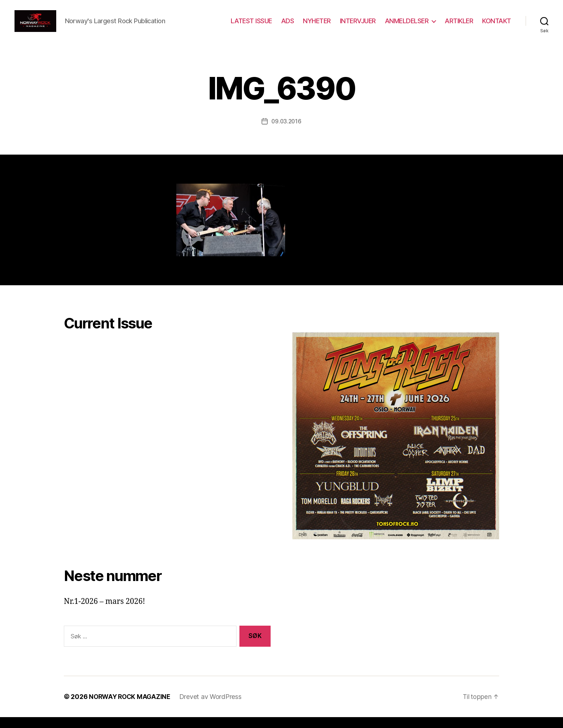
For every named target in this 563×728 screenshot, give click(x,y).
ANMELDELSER (407, 26)
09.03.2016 (286, 132)
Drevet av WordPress (213, 707)
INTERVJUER (358, 26)
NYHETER (317, 26)
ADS (288, 26)
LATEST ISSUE (251, 26)
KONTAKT (497, 26)
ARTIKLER (459, 26)
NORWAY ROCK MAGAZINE (131, 707)
